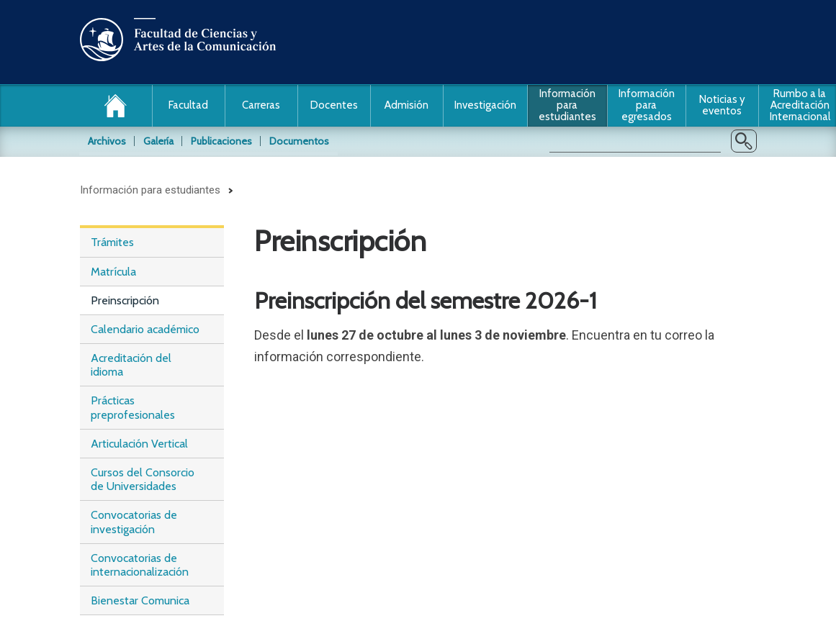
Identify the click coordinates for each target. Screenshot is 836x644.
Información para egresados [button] (647, 105)
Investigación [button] (485, 105)
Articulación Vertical (139, 444)
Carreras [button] (261, 105)
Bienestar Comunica (140, 600)
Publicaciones (221, 141)
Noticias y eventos (722, 105)
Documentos (299, 141)
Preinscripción (125, 300)
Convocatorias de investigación (134, 522)
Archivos (107, 141)
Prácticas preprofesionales (133, 407)
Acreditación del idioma (131, 365)
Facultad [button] (188, 105)
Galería (158, 141)
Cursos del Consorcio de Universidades (143, 479)
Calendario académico (145, 329)
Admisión (406, 105)
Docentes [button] (334, 105)
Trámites (112, 242)
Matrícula (113, 272)
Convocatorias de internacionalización (140, 565)
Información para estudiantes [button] (567, 105)
